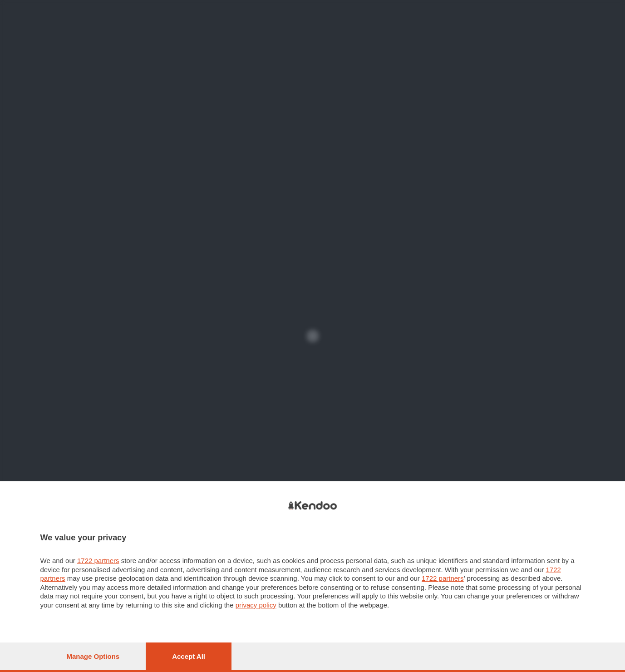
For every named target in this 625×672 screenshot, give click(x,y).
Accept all (189, 656)
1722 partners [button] (98, 561)
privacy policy (256, 605)
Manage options (93, 656)
